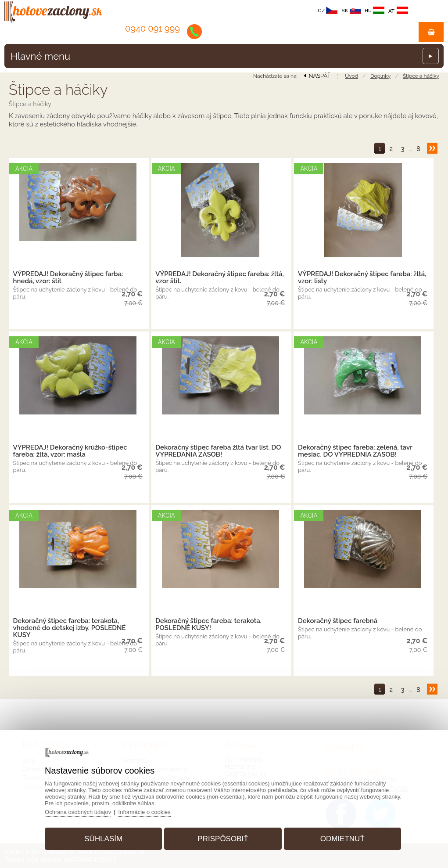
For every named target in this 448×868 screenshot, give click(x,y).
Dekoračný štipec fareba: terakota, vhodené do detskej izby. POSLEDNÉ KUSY (70, 628)
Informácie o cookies (145, 812)
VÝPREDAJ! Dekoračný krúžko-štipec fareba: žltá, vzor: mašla (70, 451)
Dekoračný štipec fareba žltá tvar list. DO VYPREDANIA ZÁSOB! (218, 451)
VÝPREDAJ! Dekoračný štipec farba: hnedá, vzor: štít (68, 277)
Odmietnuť (342, 839)
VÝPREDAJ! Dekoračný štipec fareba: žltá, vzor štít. (220, 277)
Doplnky (380, 76)
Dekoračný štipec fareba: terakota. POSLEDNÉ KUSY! (208, 624)
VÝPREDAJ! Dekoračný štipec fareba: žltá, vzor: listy (362, 277)
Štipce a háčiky (421, 76)
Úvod (351, 76)
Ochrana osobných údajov (78, 812)
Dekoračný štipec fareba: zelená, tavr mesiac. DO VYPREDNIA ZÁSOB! (355, 451)
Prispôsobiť (223, 839)
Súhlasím (103, 839)
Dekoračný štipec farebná (338, 621)
